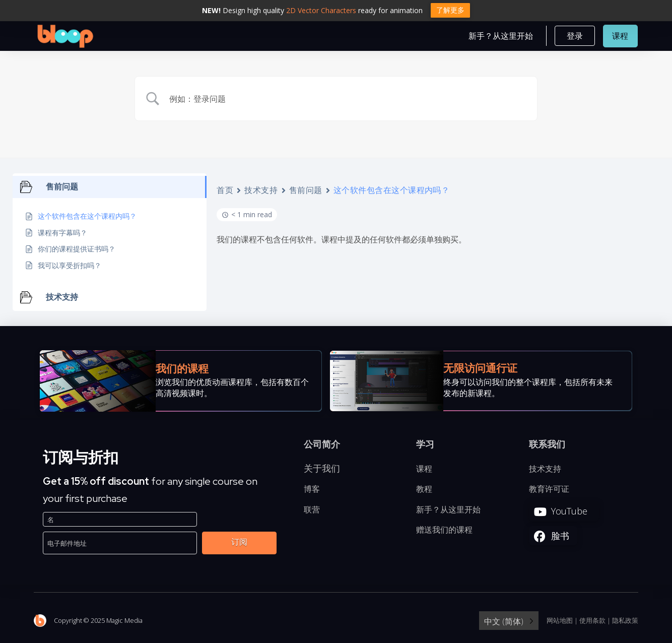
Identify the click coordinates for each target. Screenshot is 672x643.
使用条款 (592, 622)
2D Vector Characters (321, 10)
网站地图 (560, 622)
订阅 (239, 544)
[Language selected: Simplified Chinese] (509, 623)
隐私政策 (625, 622)
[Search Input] (349, 101)
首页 (225, 192)
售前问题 (306, 192)
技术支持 (261, 192)
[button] (575, 37)
